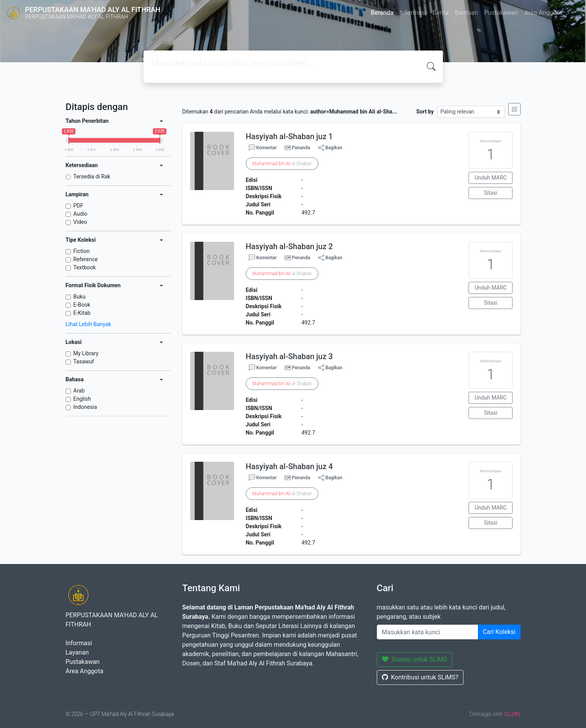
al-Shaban (282, 164)
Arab (79, 391)
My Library (86, 353)
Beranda (382, 13)
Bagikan (330, 148)
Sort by (425, 112)
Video (80, 222)
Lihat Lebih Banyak (88, 324)
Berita (441, 13)
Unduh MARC (491, 178)
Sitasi (491, 193)
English (82, 399)
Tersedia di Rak (92, 176)
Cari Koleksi (499, 632)
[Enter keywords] (428, 632)
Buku (80, 297)
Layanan (77, 652)
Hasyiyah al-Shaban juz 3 (289, 356)
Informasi (413, 13)
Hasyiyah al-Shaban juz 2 (289, 246)
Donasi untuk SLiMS (415, 659)
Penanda (301, 148)
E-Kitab (82, 313)
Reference (86, 259)
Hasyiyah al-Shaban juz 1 (289, 136)
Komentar (263, 148)
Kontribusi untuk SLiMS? (420, 677)
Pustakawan (501, 13)
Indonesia (85, 407)
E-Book (82, 305)
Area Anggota (543, 13)
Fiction (82, 251)
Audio (80, 214)
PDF (79, 206)
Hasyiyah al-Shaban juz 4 (289, 466)
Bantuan (466, 13)
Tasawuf (84, 361)
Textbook (85, 267)
